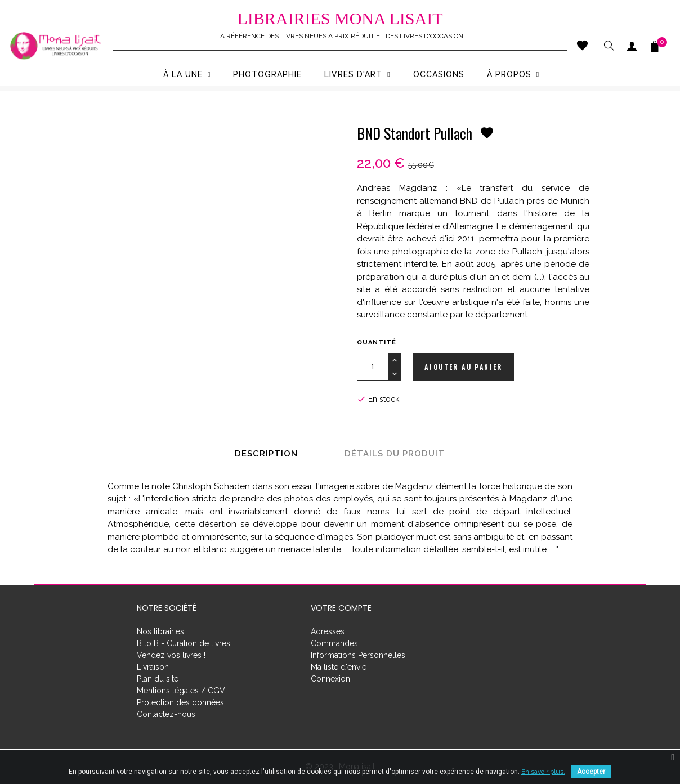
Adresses (328, 631)
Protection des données (180, 702)
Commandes (334, 643)
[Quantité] (372, 367)
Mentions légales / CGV (181, 691)
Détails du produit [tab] (395, 454)
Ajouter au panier (464, 367)
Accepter (591, 772)
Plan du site (158, 679)
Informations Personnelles (358, 655)
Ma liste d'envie (339, 667)
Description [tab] (266, 454)
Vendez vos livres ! (171, 655)
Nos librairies (160, 631)
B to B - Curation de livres (184, 643)
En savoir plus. (543, 772)
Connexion (330, 679)
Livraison (153, 667)
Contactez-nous (166, 714)
